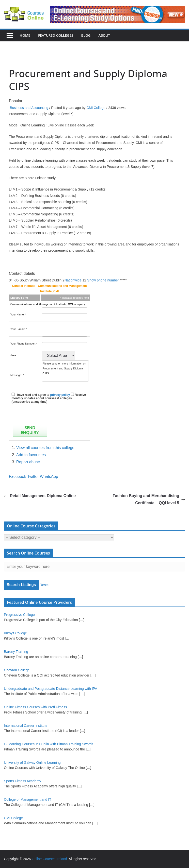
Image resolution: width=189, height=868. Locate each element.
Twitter (33, 477)
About (104, 35)
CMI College (96, 108)
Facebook (17, 477)
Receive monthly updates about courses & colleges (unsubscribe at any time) (49, 398)
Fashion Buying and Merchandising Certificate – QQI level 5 (149, 499)
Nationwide (73, 280)
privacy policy (60, 395)
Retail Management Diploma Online (40, 496)
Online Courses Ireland (49, 859)
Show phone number (103, 280)
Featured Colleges (56, 35)
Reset (44, 585)
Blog (86, 35)
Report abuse (28, 462)
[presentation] (49, 413)
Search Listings (21, 585)
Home (25, 35)
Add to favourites (31, 455)
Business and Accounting (29, 108)
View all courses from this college (45, 448)
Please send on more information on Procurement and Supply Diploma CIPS (65, 371)
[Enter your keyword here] (94, 567)
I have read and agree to (41, 395)
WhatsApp (49, 477)
